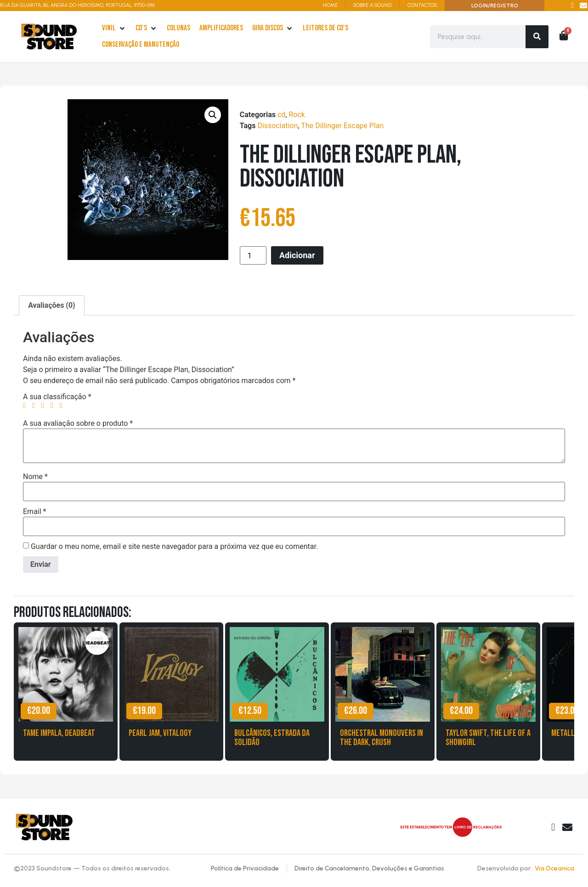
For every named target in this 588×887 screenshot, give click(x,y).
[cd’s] (147, 28)
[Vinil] (114, 28)
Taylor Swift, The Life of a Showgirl (488, 738)
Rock (297, 115)
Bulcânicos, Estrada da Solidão (272, 738)
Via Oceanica (554, 868)
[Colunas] (178, 28)
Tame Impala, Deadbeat (59, 733)
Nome (35, 477)
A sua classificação (57, 397)
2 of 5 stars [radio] (36, 406)
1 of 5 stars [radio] (27, 406)
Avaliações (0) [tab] (52, 305)
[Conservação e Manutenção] (141, 45)
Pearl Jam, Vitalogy (160, 733)
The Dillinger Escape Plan (342, 126)
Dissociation (277, 126)
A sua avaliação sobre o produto (78, 424)
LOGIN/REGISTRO (495, 6)
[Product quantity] (253, 255)
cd (281, 115)
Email (34, 512)
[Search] (537, 37)
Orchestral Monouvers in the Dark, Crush (382, 738)
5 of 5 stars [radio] (63, 406)
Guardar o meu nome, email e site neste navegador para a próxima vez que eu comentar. (174, 547)
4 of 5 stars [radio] (54, 406)
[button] (213, 115)
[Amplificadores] (221, 28)
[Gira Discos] (273, 28)
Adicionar (297, 255)
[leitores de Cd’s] (325, 28)
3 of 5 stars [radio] (45, 406)
